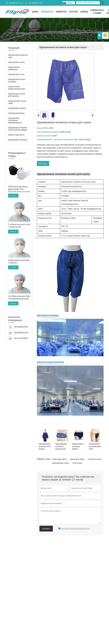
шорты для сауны (59, 459)
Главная (9, 28)
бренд (40, 128)
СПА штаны (77, 463)
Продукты (47, 12)
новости (61, 12)
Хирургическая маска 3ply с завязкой (19, 261)
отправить (46, 529)
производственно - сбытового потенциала (56, 139)
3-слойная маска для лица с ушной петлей (19, 226)
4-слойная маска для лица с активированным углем (19, 297)
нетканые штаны (95, 459)
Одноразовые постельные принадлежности (15, 120)
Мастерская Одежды (48, 315)
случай (73, 12)
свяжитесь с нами (97, 12)
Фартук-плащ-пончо (16, 135)
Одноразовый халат (16, 74)
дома (35, 12)
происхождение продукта (48, 132)
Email (43, 163)
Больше (13, 196)
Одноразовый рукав (16, 113)
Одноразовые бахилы (17, 108)
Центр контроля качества (50, 362)
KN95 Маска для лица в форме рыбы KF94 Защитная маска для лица (19, 189)
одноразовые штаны (61, 463)
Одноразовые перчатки (18, 140)
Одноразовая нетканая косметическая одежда (48, 28)
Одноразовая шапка (16, 62)
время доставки (44, 136)
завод (84, 12)
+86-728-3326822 (21, 338)
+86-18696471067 (35, 3)
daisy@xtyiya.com (16, 3)
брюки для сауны (77, 459)
